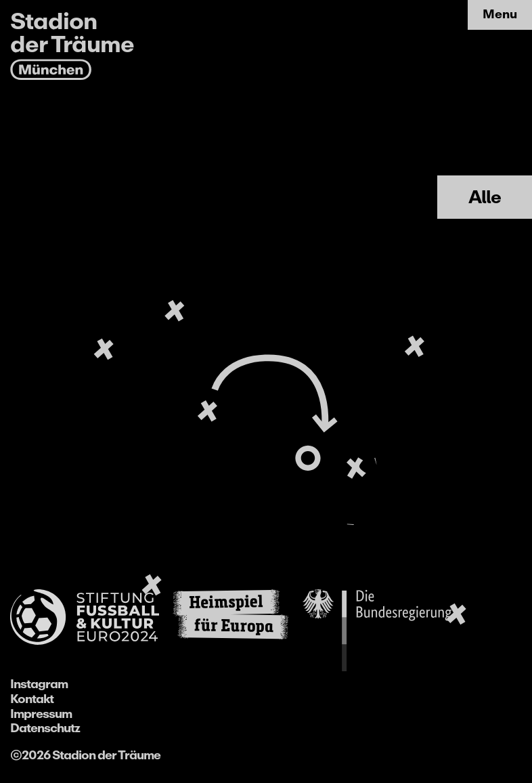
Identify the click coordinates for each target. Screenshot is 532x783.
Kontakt (32, 699)
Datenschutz (45, 728)
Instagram (39, 684)
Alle (485, 197)
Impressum (41, 714)
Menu (500, 14)
